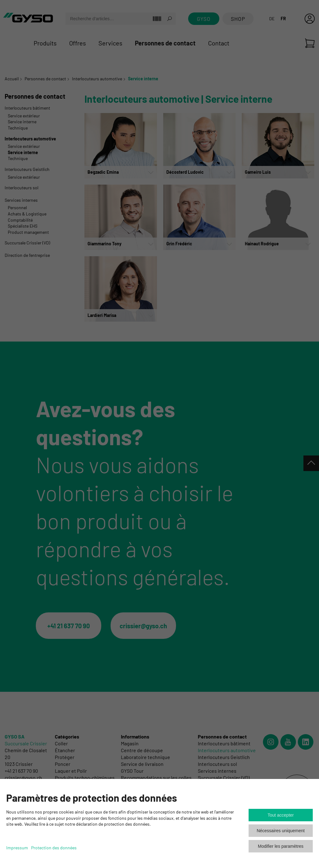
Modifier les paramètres (281, 846)
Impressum (17, 848)
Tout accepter (281, 815)
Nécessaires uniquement (281, 831)
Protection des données (54, 848)
